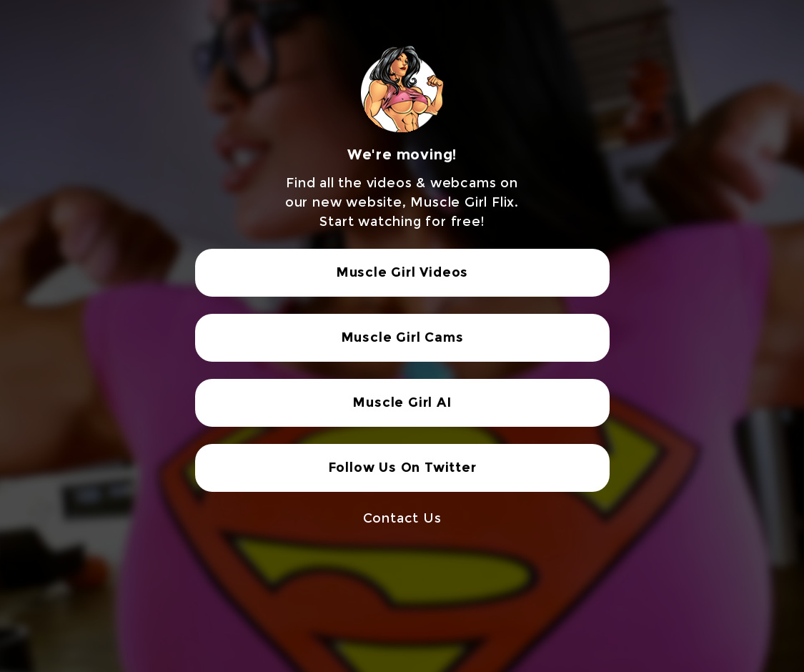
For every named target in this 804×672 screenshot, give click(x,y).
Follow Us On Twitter (402, 468)
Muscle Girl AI (402, 402)
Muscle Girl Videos (402, 272)
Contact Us (402, 518)
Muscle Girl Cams (402, 337)
